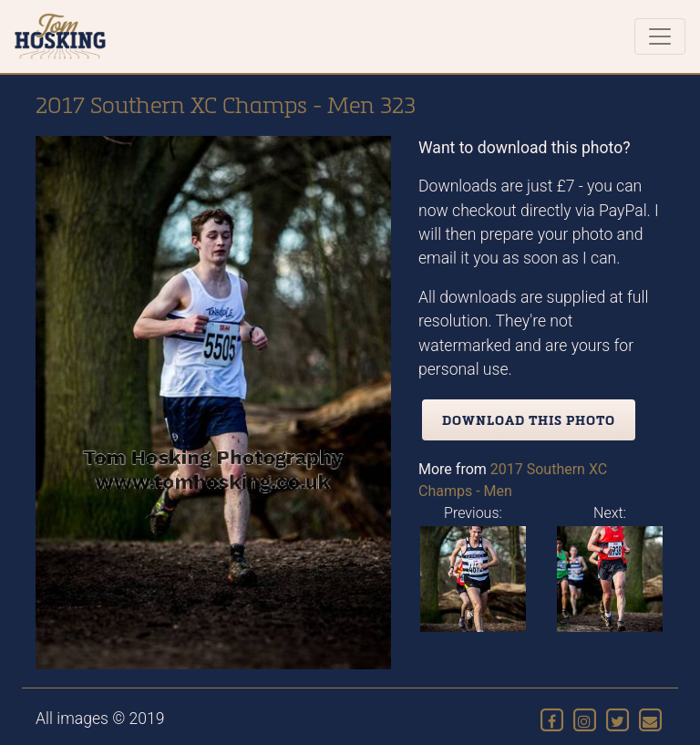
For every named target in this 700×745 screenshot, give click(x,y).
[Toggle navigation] (660, 36)
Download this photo (529, 420)
